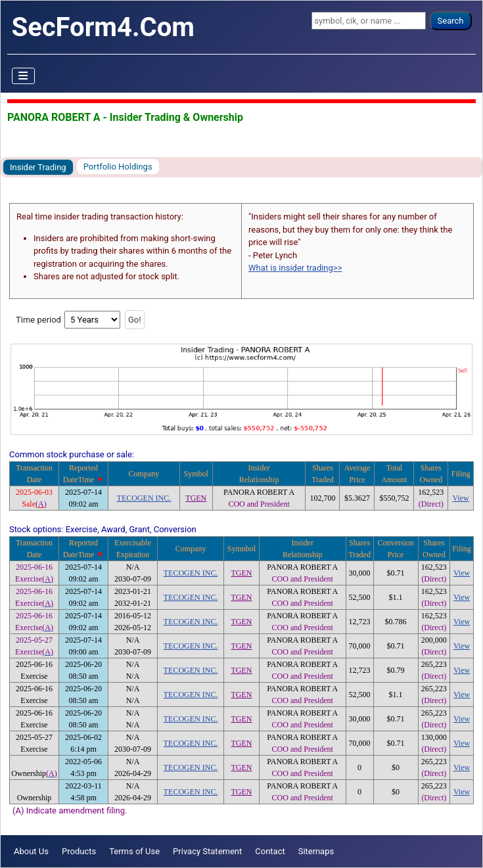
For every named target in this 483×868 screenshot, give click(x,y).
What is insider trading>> (295, 268)
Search (451, 21)
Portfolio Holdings (118, 167)
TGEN (196, 498)
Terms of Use (134, 851)
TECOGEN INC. (144, 498)
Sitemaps (316, 851)
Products (79, 851)
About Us (31, 851)
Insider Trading (38, 167)
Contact (270, 851)
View (461, 498)
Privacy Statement (207, 851)
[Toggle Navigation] (24, 76)
